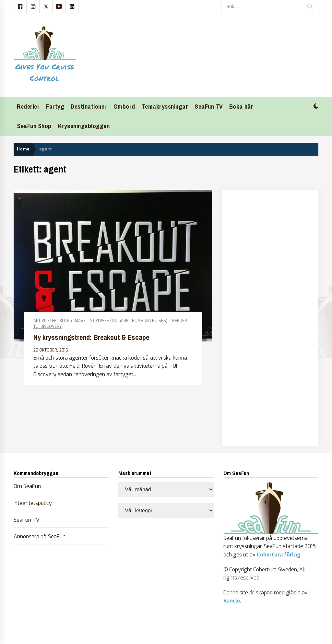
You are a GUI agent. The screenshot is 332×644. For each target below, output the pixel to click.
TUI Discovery (47, 327)
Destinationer (89, 107)
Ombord (124, 107)
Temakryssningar (165, 107)
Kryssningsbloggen (84, 126)
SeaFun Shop (34, 126)
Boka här (241, 107)
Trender (178, 321)
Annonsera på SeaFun (40, 537)
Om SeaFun (27, 486)
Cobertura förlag (279, 555)
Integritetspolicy (33, 503)
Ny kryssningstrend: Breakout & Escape (91, 337)
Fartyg (55, 107)
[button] (316, 107)
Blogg (66, 321)
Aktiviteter (45, 321)
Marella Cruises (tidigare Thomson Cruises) (121, 321)
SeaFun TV (209, 107)
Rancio (232, 601)
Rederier (28, 107)
